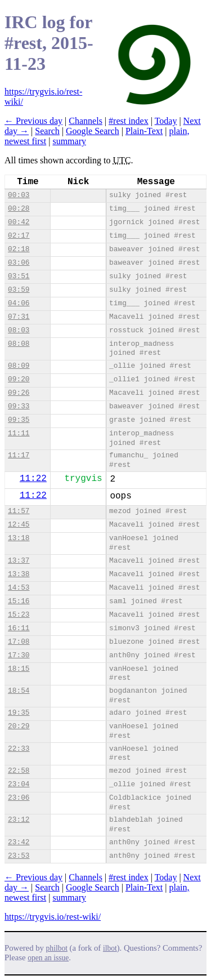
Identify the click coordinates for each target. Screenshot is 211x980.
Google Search (93, 131)
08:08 (19, 344)
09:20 (19, 379)
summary (69, 141)
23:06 (19, 798)
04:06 (19, 303)
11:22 (33, 479)
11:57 (19, 511)
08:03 (19, 330)
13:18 (19, 538)
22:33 (19, 749)
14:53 (19, 588)
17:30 (19, 655)
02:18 (19, 249)
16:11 (19, 628)
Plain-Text (144, 131)
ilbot (110, 948)
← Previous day (33, 121)
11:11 (19, 433)
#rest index (129, 121)
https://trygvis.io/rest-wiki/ (53, 917)
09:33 (19, 406)
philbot (57, 948)
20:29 (19, 726)
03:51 (19, 276)
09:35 (19, 420)
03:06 (19, 263)
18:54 (19, 691)
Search (47, 131)
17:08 (19, 642)
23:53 (19, 856)
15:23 (19, 615)
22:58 (19, 771)
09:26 (19, 393)
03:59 (19, 290)
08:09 (19, 366)
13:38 (19, 574)
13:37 (19, 561)
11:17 (19, 455)
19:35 (19, 713)
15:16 (19, 601)
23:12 (19, 820)
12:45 (19, 525)
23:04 (19, 784)
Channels (86, 121)
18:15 (19, 669)
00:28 (19, 209)
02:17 (19, 236)
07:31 (19, 317)
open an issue (48, 958)
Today (166, 121)
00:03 (19, 195)
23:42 (19, 842)
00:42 (19, 222)
